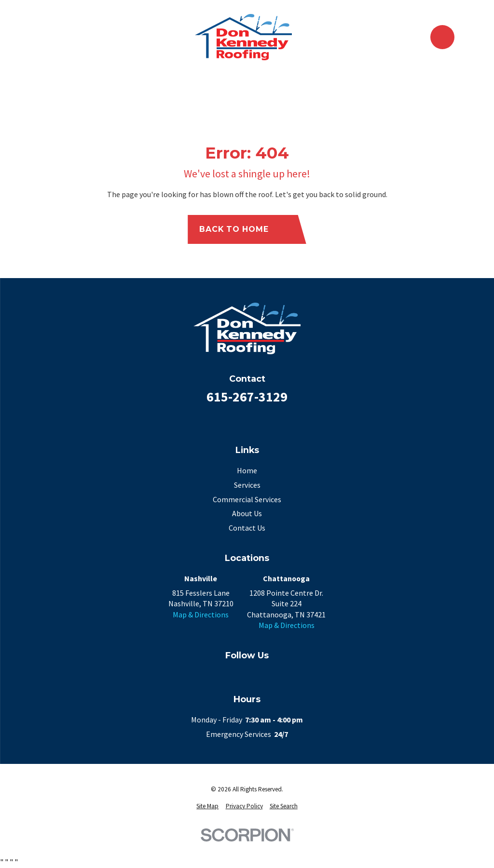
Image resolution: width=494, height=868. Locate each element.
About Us (247, 513)
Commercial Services (247, 499)
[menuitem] (207, 807)
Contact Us (247, 528)
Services (247, 485)
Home (247, 470)
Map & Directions (201, 614)
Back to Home (243, 229)
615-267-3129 (247, 397)
